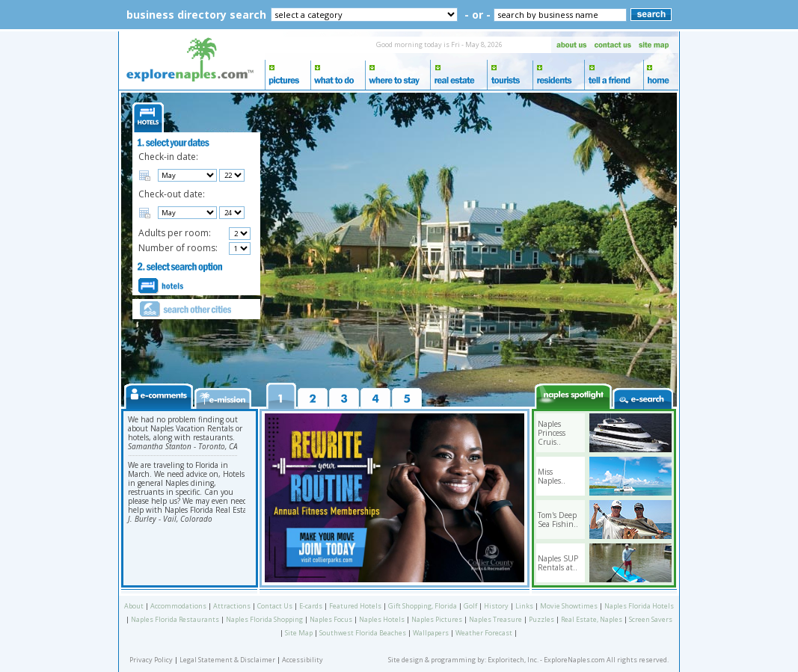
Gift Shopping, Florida (423, 606)
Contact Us (275, 606)
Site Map (299, 633)
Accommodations (178, 606)
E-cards (311, 606)
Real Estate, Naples (592, 619)
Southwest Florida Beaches (363, 633)
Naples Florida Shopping (264, 619)
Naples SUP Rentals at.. (558, 563)
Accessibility (303, 660)
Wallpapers (431, 633)
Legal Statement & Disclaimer (227, 660)
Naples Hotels (382, 619)
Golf (470, 606)
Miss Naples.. (552, 476)
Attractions (232, 606)
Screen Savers (651, 619)
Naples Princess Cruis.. (552, 433)
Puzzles (541, 619)
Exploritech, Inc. (513, 660)
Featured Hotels (355, 606)
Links (524, 606)
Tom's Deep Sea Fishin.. (558, 520)
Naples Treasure (495, 619)
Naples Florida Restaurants (175, 619)
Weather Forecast (484, 633)
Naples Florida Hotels (639, 606)
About (134, 606)
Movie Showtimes (569, 606)
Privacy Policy (151, 660)
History (496, 606)
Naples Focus (331, 619)
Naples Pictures (437, 619)
